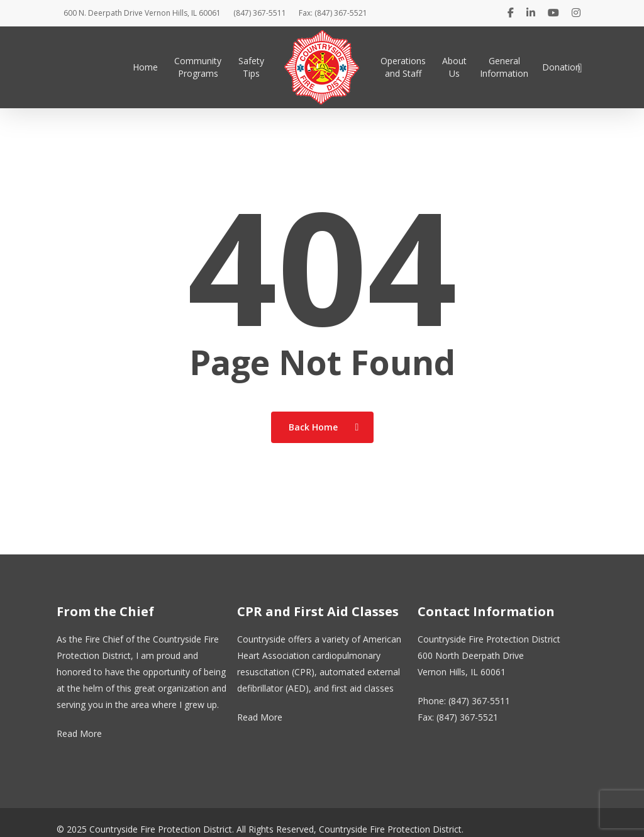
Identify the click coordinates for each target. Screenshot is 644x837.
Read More (79, 733)
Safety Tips (251, 67)
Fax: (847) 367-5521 (333, 13)
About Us (454, 67)
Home (145, 67)
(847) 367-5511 (260, 13)
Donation (561, 67)
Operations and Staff (403, 67)
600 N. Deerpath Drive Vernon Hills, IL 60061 (142, 13)
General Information (504, 67)
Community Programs (198, 67)
